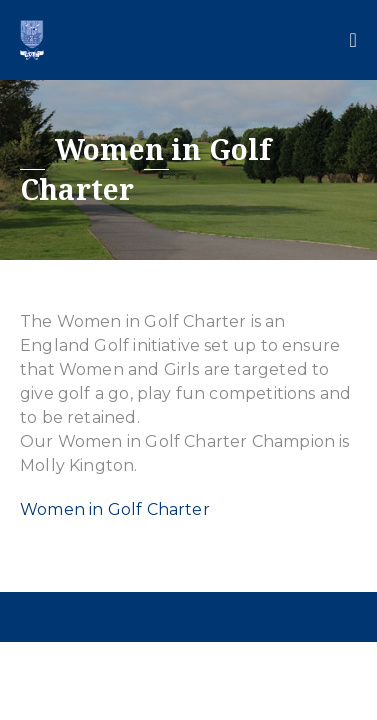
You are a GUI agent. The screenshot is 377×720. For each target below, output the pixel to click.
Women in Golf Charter (115, 509)
